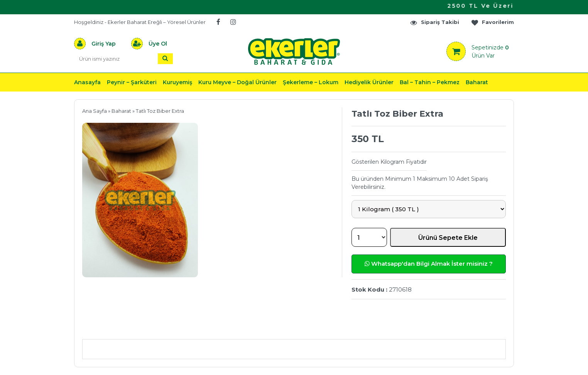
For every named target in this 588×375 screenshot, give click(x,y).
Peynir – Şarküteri (132, 82)
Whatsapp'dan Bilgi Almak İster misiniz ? (429, 264)
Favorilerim (492, 22)
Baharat (477, 82)
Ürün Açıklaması (122, 328)
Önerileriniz (198, 328)
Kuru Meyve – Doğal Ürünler (237, 82)
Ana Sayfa (95, 111)
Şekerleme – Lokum (311, 82)
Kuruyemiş (177, 82)
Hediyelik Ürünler (369, 82)
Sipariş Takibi (434, 22)
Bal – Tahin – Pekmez (430, 82)
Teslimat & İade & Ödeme (289, 328)
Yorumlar (376, 328)
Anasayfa (87, 82)
